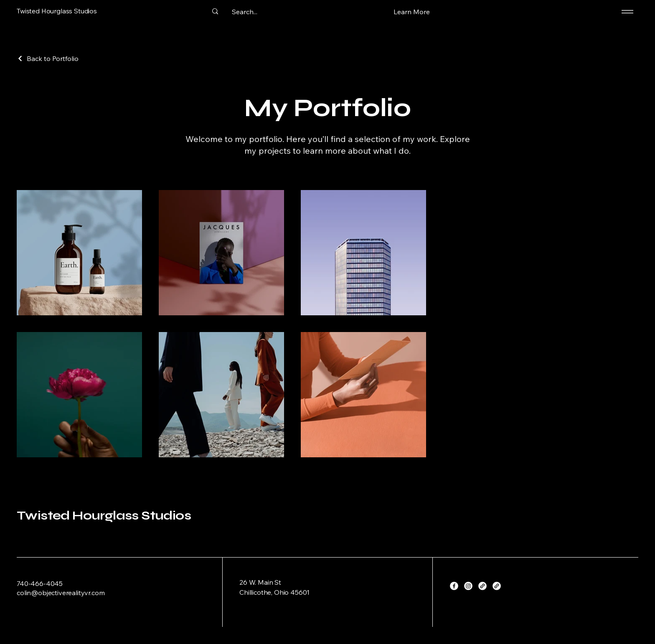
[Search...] (244, 12)
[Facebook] (454, 586)
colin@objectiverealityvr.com (61, 593)
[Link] (482, 586)
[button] (411, 11)
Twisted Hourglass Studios (104, 515)
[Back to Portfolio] (48, 58)
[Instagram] (468, 586)
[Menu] (626, 11)
